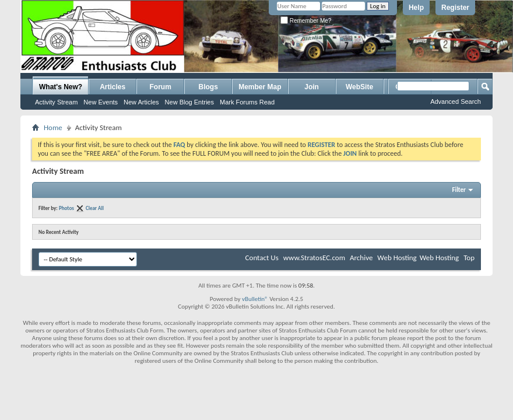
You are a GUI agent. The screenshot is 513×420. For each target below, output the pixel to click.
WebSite (359, 87)
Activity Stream (56, 102)
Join (312, 87)
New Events (101, 102)
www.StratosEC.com (314, 258)
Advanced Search (456, 101)
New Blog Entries (189, 102)
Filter (459, 190)
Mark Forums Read (247, 102)
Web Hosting (397, 258)
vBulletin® (255, 299)
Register (455, 8)
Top (469, 258)
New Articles (141, 102)
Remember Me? (306, 21)
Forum (161, 87)
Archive (361, 258)
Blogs (208, 87)
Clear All (95, 208)
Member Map (260, 87)
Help (416, 8)
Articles (113, 87)
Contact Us (262, 258)
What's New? (61, 87)
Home (53, 127)
